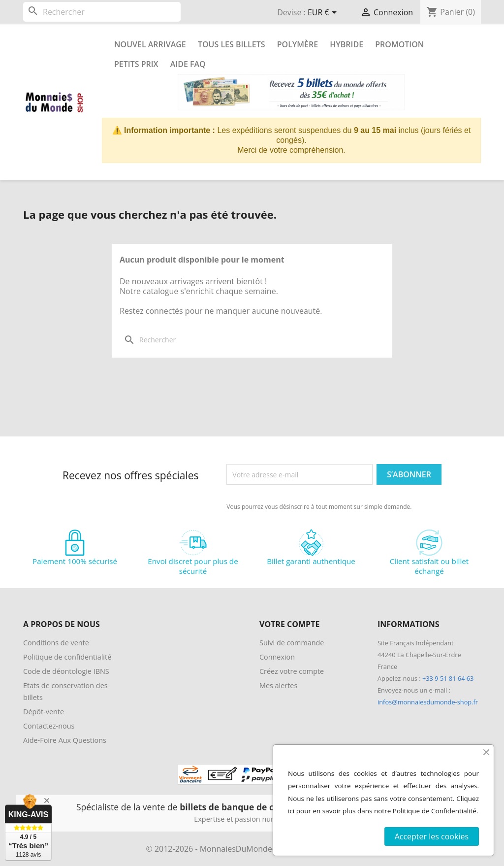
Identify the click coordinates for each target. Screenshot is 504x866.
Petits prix (136, 64)
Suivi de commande (292, 643)
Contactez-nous (49, 726)
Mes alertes (278, 685)
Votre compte (289, 624)
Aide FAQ (188, 64)
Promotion (399, 44)
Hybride (346, 44)
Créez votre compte (292, 671)
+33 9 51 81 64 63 (448, 678)
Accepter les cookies (432, 836)
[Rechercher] (102, 12)
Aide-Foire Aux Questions (65, 740)
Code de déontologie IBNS (66, 671)
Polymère (298, 44)
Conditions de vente (56, 643)
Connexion (277, 657)
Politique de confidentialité (67, 657)
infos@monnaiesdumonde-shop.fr (428, 702)
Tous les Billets (232, 44)
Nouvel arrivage (150, 44)
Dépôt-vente (44, 712)
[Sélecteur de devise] (324, 13)
